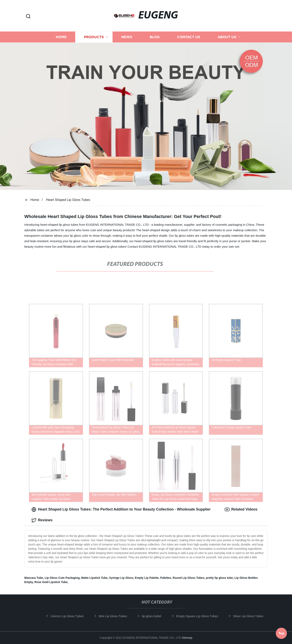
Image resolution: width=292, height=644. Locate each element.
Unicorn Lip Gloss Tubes (70, 616)
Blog (155, 37)
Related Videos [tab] (241, 510)
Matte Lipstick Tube (94, 578)
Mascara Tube (34, 578)
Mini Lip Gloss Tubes (115, 616)
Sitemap (187, 638)
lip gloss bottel (154, 616)
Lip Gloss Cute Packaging (62, 578)
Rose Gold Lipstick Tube (51, 582)
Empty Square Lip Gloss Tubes (200, 616)
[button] (28, 17)
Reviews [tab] (42, 520)
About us (227, 37)
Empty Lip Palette (147, 578)
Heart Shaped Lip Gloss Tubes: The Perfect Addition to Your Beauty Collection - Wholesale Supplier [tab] (121, 510)
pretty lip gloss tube (219, 578)
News (127, 37)
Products (94, 37)
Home (61, 37)
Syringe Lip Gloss (121, 578)
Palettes (166, 578)
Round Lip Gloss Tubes (189, 578)
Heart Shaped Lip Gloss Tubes (68, 200)
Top (281, 633)
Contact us (189, 37)
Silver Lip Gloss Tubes (251, 616)
